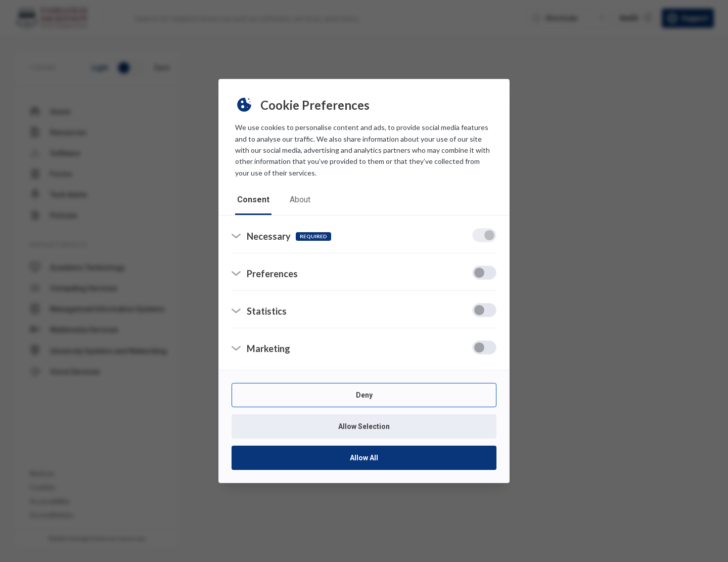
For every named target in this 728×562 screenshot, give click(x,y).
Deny (364, 395)
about (300, 200)
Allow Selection (364, 426)
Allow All (364, 458)
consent (253, 200)
